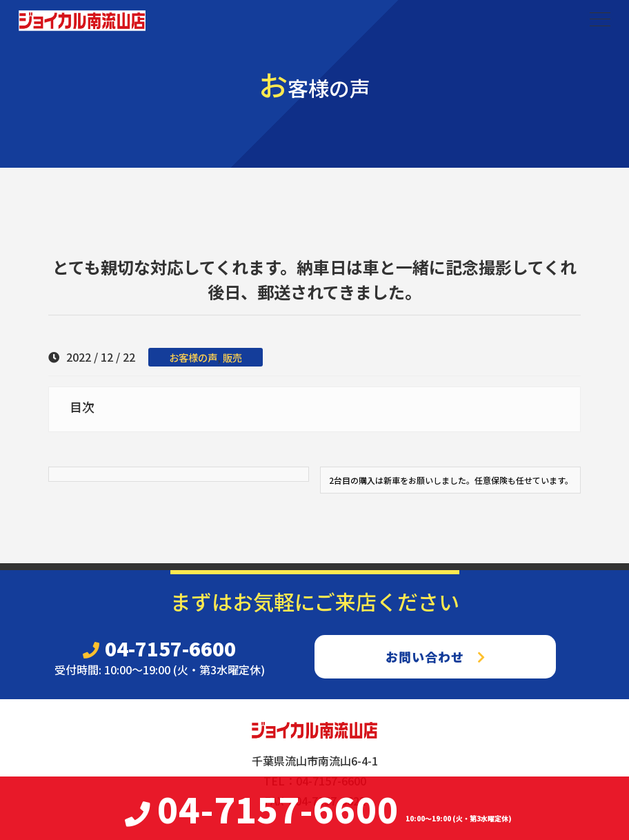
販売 (232, 357)
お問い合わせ (436, 656)
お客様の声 (193, 357)
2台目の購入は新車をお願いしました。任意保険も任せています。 (451, 480)
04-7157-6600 (159, 648)
